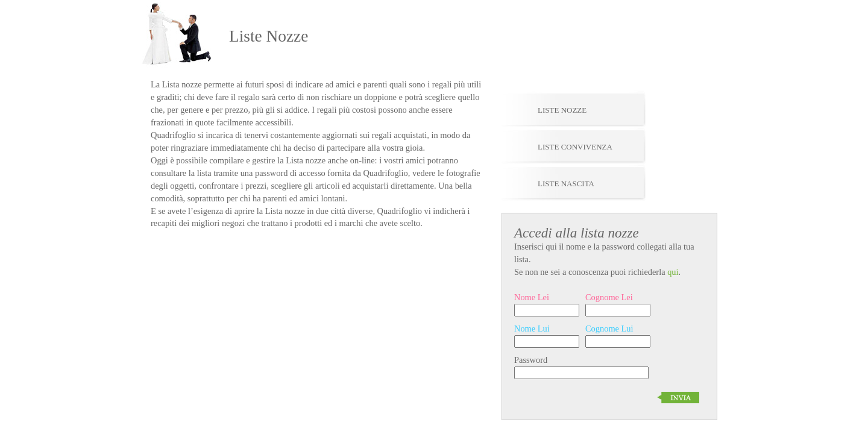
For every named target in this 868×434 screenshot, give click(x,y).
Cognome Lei (609, 297)
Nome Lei (532, 297)
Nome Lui (532, 329)
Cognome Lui (609, 329)
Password (531, 360)
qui (673, 272)
